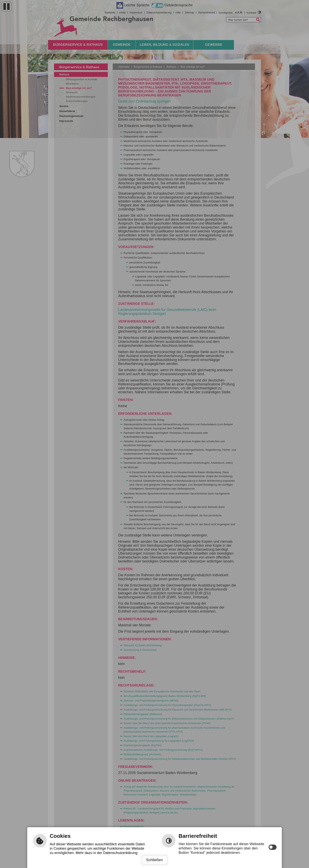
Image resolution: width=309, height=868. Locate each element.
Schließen (154, 860)
